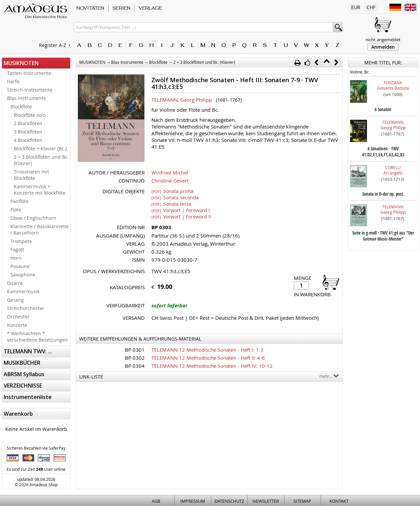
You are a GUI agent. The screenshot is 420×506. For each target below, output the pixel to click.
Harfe (13, 81)
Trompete (21, 241)
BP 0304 (135, 366)
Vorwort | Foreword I (181, 210)
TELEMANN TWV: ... (28, 351)
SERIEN (121, 8)
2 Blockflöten (28, 123)
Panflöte (19, 201)
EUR (356, 7)
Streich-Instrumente (30, 90)
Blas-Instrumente (27, 98)
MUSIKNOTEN (21, 63)
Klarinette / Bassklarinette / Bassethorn (40, 230)
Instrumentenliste (28, 397)
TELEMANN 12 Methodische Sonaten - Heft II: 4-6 (208, 358)
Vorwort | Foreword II (181, 216)
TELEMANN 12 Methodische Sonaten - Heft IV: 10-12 (212, 366)
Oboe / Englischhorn (33, 218)
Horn (16, 258)
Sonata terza (171, 204)
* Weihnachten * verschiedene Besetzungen (37, 337)
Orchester (18, 317)
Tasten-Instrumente (29, 73)
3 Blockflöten (28, 132)
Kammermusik (23, 291)
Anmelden (383, 47)
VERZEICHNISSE (23, 386)
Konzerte (17, 325)
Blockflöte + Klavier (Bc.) (40, 148)
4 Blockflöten (28, 140)
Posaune (20, 266)
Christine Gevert (170, 181)
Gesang (15, 300)
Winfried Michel (170, 172)
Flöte (16, 210)
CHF (371, 7)
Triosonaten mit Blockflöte (31, 175)
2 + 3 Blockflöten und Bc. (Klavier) (41, 160)
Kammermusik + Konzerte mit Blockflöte (40, 190)
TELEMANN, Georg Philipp (182, 100)
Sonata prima (172, 191)
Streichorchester (26, 308)
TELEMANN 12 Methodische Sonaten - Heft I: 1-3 (207, 350)
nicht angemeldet (383, 40)
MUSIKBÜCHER (22, 363)
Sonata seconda (175, 197)
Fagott (17, 249)
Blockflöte (21, 107)
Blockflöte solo (30, 115)
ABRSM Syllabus (24, 374)
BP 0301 (135, 350)
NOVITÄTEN (90, 8)
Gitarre (15, 283)
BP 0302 (135, 358)
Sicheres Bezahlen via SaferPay (36, 448)
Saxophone (23, 275)
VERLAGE (150, 8)
